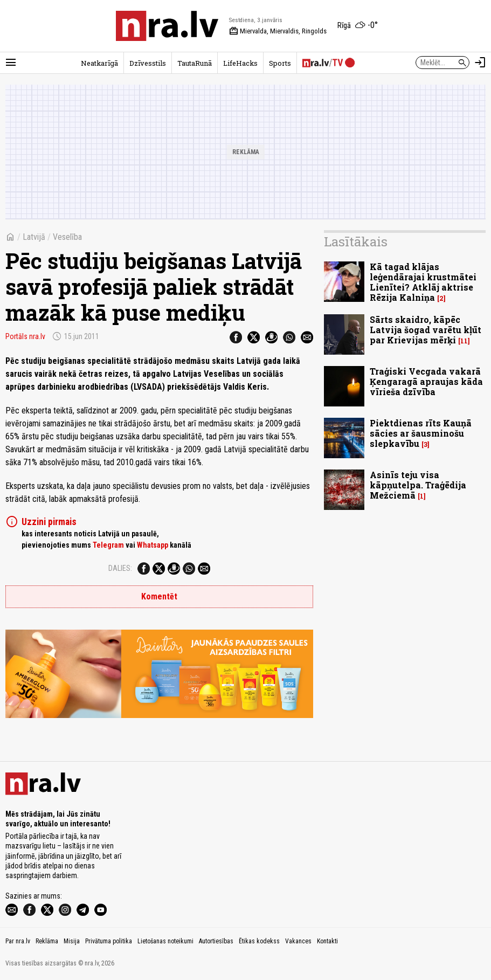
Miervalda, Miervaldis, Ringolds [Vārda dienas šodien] (278, 31)
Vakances (298, 941)
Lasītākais (356, 241)
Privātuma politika (109, 941)
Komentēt (159, 596)
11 (464, 341)
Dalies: (120, 568)
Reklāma (47, 941)
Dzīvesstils (148, 63)
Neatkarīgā (99, 63)
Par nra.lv (18, 941)
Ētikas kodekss (259, 941)
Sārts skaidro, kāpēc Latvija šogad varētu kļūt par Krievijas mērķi (426, 330)
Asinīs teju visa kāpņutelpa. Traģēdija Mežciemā (418, 485)
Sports (280, 63)
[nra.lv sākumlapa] (167, 26)
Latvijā (34, 237)
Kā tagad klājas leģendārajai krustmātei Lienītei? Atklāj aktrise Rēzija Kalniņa (423, 282)
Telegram (108, 545)
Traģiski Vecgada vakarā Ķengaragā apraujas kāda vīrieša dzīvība (426, 381)
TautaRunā (195, 63)
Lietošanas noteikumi (165, 941)
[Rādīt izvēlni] (11, 63)
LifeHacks (240, 63)
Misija (72, 941)
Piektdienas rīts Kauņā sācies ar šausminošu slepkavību (421, 433)
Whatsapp (153, 545)
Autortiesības (216, 941)
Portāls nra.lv (25, 336)
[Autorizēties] (480, 63)
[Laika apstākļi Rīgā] (358, 26)
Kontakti (327, 941)
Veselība (67, 237)
